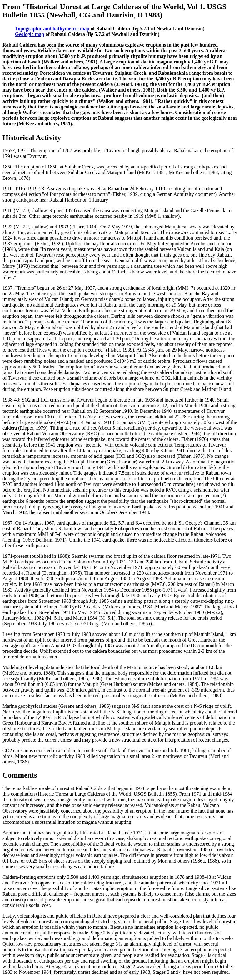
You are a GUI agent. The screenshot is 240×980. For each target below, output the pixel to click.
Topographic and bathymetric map (52, 29)
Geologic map (30, 34)
